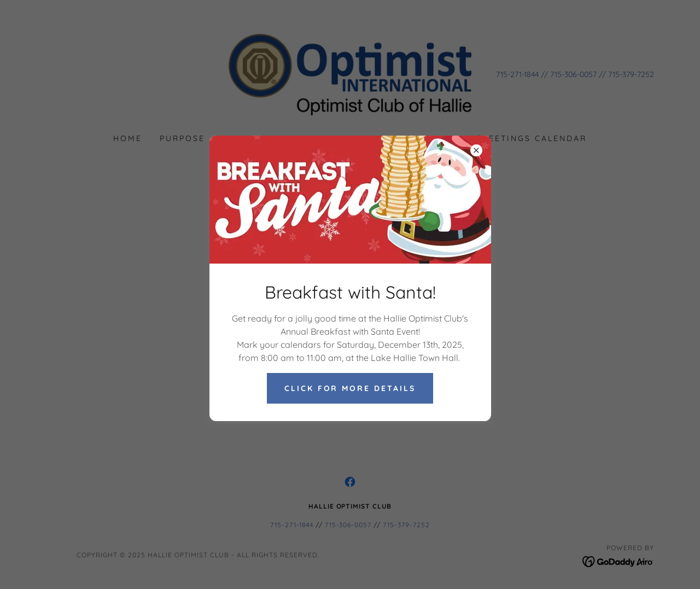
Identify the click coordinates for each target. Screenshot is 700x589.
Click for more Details (350, 388)
